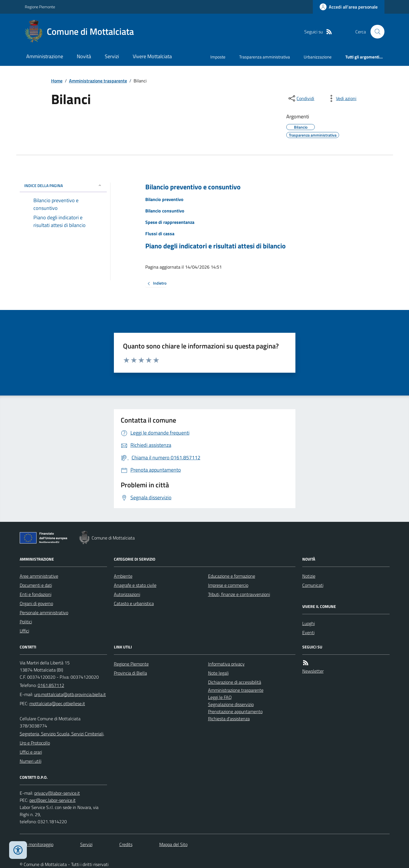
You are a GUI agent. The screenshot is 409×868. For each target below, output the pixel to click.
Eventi (308, 632)
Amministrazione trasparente (98, 81)
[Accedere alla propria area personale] (349, 7)
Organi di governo (36, 603)
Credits (126, 844)
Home (57, 81)
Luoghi (309, 623)
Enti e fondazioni (36, 594)
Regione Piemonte (40, 7)
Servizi (112, 56)
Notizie (309, 576)
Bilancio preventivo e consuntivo (193, 187)
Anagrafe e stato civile (135, 585)
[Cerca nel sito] (375, 32)
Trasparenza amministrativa (265, 57)
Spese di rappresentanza (170, 222)
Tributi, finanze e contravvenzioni (239, 594)
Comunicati (313, 585)
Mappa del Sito (173, 844)
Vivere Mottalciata (152, 56)
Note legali (218, 673)
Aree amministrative (39, 576)
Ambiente (123, 576)
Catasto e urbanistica (134, 603)
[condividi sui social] (301, 98)
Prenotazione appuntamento (235, 711)
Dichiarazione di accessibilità (235, 682)
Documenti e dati (36, 585)
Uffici (24, 631)
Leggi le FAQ (220, 697)
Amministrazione (45, 56)
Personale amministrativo (44, 613)
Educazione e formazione (232, 576)
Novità (84, 56)
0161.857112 (51, 685)
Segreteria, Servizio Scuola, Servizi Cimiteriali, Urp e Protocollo (62, 738)
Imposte (218, 57)
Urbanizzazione (318, 57)
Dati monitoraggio (37, 844)
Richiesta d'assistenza (229, 719)
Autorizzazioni (127, 594)
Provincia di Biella (130, 673)
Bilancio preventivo (164, 199)
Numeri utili (31, 761)
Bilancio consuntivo (165, 211)
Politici (26, 622)
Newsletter (313, 671)
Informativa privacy (226, 664)
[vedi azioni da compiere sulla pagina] (342, 98)
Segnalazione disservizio (231, 704)
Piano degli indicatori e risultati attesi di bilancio (215, 246)
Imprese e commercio (228, 585)
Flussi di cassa (160, 234)
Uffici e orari (31, 752)
